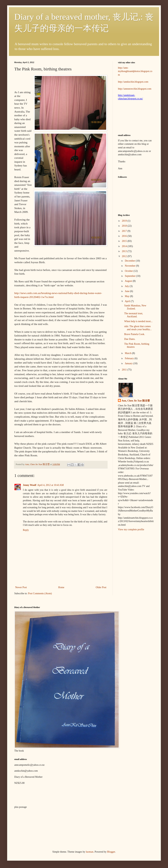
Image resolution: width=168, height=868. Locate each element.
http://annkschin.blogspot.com (133, 82)
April (128, 301)
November (130, 266)
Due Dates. (130, 339)
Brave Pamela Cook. (134, 334)
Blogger (111, 852)
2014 (125, 246)
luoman (90, 852)
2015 (125, 241)
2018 (125, 226)
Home (61, 587)
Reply (26, 530)
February (130, 358)
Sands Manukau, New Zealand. (135, 307)
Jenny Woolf (30, 485)
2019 (125, 221)
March (128, 353)
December (130, 261)
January (129, 363)
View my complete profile (131, 529)
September (130, 276)
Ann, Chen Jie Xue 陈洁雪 (38, 464)
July (127, 286)
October (129, 271)
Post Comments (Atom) (40, 593)
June (127, 291)
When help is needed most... (138, 321)
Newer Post (21, 587)
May (127, 296)
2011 (125, 370)
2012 (125, 256)
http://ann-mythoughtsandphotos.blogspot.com (135, 71)
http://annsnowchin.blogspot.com (135, 89)
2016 (125, 236)
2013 (125, 251)
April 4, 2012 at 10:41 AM (51, 485)
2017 (125, 231)
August (129, 281)
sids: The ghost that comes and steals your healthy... (138, 328)
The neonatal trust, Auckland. (134, 315)
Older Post (101, 587)
